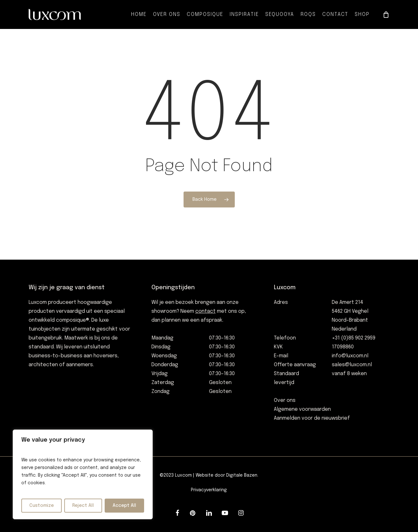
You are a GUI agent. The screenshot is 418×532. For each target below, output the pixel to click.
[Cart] (386, 15)
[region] (83, 474)
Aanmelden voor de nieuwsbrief (312, 418)
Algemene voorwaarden (302, 409)
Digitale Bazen (242, 475)
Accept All (124, 506)
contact (206, 311)
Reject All (83, 506)
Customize (42, 506)
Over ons (285, 400)
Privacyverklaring (209, 490)
